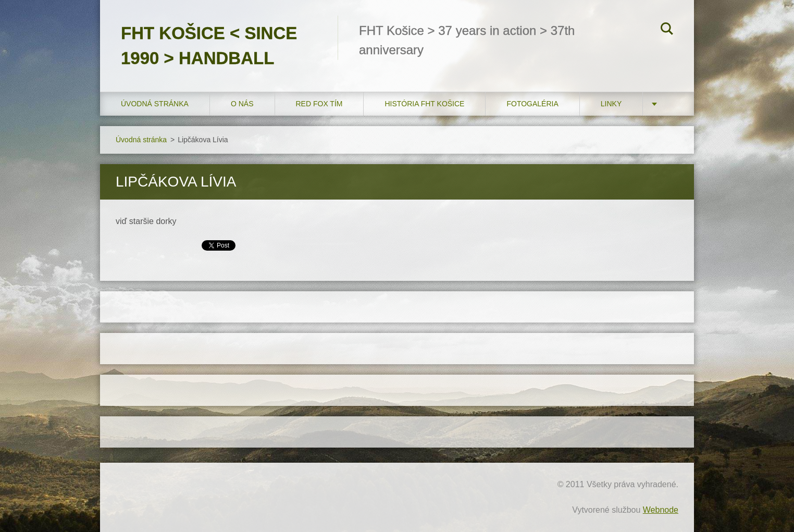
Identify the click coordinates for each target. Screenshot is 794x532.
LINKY (611, 104)
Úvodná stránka (155, 104)
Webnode (661, 510)
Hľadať (667, 30)
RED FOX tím (319, 104)
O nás (242, 104)
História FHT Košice (424, 104)
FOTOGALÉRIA (532, 104)
